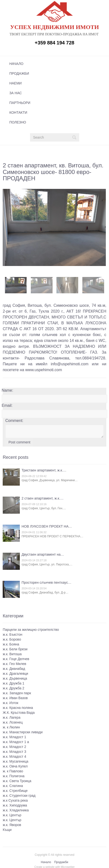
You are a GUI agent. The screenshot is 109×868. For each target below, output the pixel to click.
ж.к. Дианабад (14, 668)
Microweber (68, 866)
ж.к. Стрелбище (15, 790)
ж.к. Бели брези (15, 649)
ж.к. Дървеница (15, 678)
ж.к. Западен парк (17, 693)
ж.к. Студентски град (19, 795)
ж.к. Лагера (11, 717)
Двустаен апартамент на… (43, 554)
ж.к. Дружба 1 (13, 683)
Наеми (16, 83)
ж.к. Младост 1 (14, 736)
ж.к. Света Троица (17, 780)
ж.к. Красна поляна (18, 707)
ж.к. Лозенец (13, 722)
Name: (7, 390)
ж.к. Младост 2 (14, 746)
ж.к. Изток (11, 702)
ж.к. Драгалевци (15, 673)
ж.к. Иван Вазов (15, 697)
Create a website (44, 866)
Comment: (14, 420)
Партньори (20, 103)
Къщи (7, 829)
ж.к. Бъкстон (12, 634)
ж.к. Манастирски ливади (23, 732)
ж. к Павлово (13, 771)
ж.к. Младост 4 (14, 756)
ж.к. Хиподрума (15, 805)
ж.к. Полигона (14, 776)
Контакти (18, 112)
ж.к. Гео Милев (14, 663)
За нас (16, 93)
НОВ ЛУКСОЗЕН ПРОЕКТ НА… (47, 526)
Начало (16, 64)
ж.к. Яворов (12, 824)
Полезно (18, 122)
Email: (7, 405)
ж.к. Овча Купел (15, 766)
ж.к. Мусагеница (16, 761)
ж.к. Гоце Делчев (16, 658)
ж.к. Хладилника (16, 810)
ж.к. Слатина (13, 785)
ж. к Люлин (11, 727)
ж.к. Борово (12, 639)
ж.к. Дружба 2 (13, 688)
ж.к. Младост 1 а (16, 741)
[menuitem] (53, 64)
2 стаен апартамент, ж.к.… (43, 498)
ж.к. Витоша (12, 654)
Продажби (19, 73)
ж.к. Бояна (11, 644)
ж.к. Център (12, 815)
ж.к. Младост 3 (14, 751)
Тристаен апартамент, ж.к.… (44, 470)
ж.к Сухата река (15, 800)
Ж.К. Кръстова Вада (19, 712)
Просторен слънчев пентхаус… (46, 582)
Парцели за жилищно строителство (31, 629)
